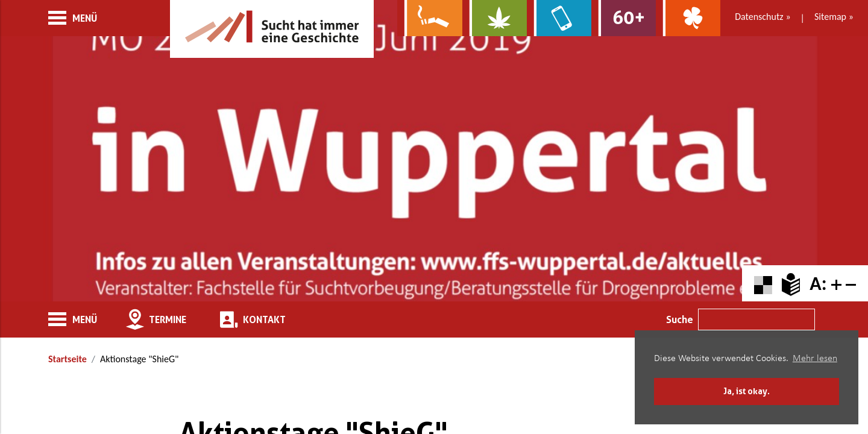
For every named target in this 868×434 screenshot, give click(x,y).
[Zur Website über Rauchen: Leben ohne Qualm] (429, 18)
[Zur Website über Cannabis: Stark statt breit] (495, 18)
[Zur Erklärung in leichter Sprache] (791, 284)
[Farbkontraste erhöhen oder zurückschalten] (763, 284)
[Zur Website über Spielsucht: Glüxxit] (688, 18)
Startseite (68, 359)
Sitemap (830, 17)
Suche (680, 319)
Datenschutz (759, 17)
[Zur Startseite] (272, 29)
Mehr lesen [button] (815, 359)
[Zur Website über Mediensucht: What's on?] (559, 18)
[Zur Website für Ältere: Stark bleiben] (624, 18)
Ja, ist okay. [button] (747, 391)
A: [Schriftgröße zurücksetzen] (818, 284)
